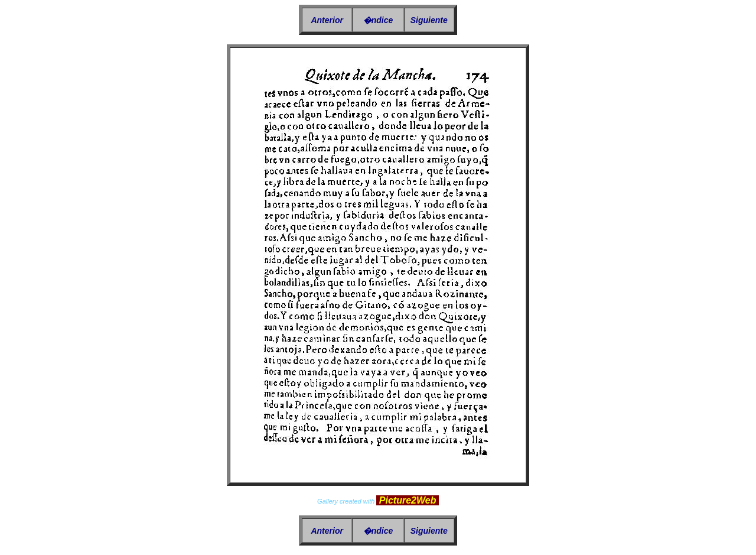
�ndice (378, 20)
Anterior (327, 20)
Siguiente (429, 20)
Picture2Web (408, 500)
